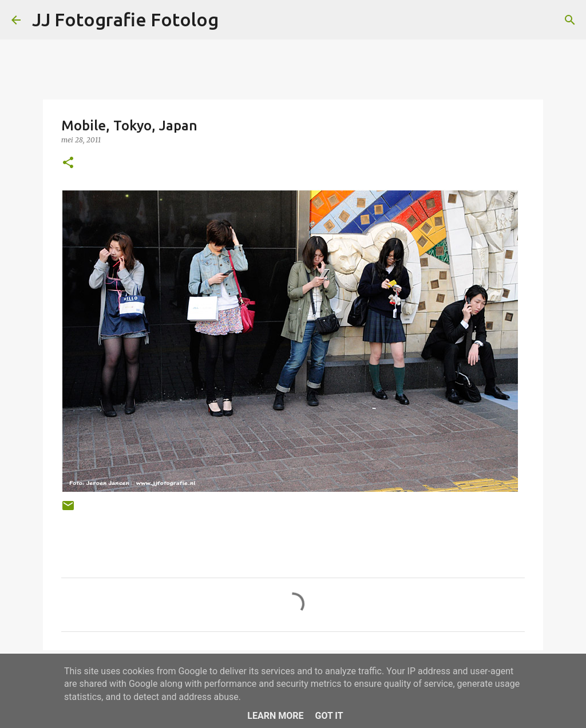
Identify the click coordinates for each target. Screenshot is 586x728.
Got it (329, 716)
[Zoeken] (570, 20)
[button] (68, 163)
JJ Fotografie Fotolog (125, 19)
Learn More (275, 716)
